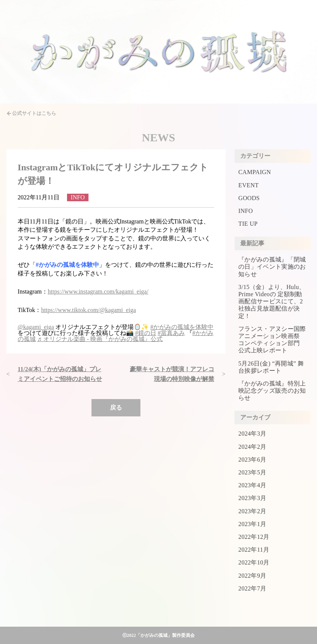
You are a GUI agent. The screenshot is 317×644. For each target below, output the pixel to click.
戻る (116, 408)
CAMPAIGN (255, 172)
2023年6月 (252, 460)
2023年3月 (252, 498)
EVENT (248, 185)
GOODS (249, 198)
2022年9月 (252, 576)
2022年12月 (254, 537)
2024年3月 (252, 434)
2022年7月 (252, 588)
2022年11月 (254, 550)
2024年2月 (252, 447)
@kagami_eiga (36, 327)
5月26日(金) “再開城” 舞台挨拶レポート (271, 367)
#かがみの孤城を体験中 (182, 327)
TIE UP (248, 224)
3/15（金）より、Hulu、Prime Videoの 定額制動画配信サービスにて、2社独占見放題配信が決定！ (272, 301)
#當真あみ (171, 333)
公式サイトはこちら (34, 113)
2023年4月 (252, 485)
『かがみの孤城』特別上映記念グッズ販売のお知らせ (272, 391)
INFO (246, 211)
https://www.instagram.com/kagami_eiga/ (98, 291)
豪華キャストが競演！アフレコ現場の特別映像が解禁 (172, 374)
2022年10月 (254, 562)
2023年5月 (252, 472)
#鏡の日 (146, 333)
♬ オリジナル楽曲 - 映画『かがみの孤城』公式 (100, 339)
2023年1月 (252, 524)
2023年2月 (252, 511)
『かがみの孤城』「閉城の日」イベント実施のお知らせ (272, 267)
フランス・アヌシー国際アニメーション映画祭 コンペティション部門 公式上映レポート (272, 340)
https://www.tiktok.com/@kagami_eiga (88, 310)
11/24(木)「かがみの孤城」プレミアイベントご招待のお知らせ (60, 374)
